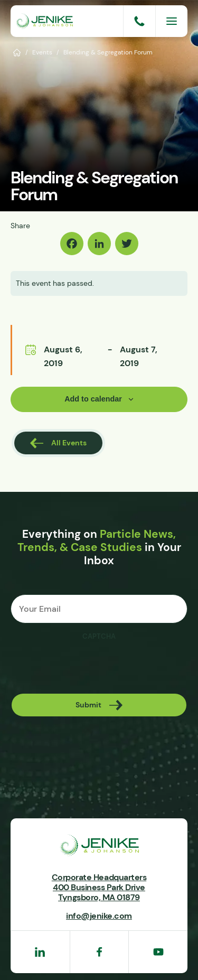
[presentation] (91, 667)
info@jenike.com (99, 916)
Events (42, 52)
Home (17, 52)
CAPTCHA (99, 637)
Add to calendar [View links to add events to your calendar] (93, 399)
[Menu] (172, 21)
